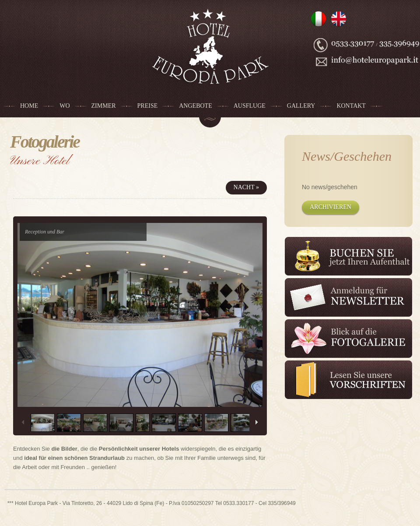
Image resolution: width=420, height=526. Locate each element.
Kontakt (351, 106)
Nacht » (246, 187)
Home (29, 106)
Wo (65, 106)
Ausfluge (250, 106)
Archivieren (331, 207)
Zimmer (104, 106)
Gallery (301, 106)
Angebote (195, 106)
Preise (148, 106)
